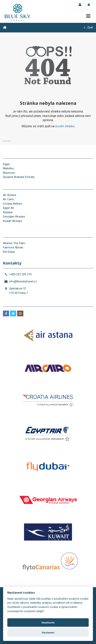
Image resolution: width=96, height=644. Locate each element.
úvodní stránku (65, 126)
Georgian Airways (14, 217)
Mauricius (9, 173)
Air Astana (10, 195)
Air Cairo (8, 199)
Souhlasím (48, 623)
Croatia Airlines (13, 204)
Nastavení (48, 632)
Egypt (6, 164)
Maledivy (8, 168)
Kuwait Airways (13, 221)
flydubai (8, 212)
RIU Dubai (9, 252)
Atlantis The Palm (14, 243)
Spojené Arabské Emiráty (19, 177)
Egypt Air (8, 208)
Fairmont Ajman (13, 247)
